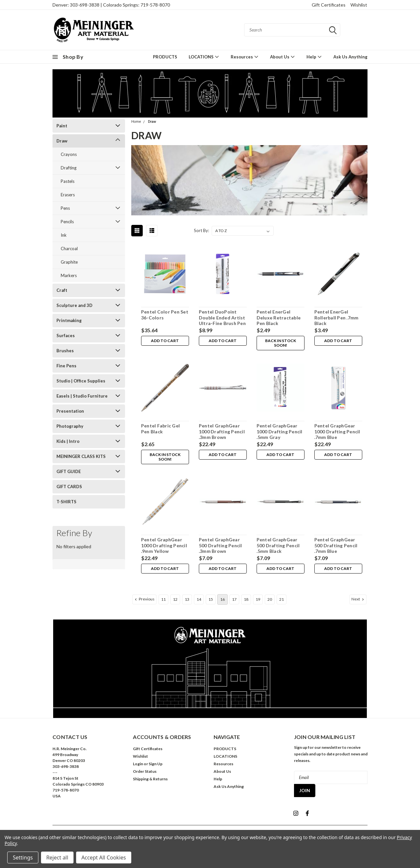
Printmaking (69, 320)
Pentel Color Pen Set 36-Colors (164, 315)
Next (358, 599)
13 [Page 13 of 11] (187, 599)
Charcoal (69, 249)
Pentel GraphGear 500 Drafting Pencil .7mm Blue (336, 545)
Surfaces (66, 336)
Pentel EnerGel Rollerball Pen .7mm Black (336, 317)
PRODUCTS (165, 57)
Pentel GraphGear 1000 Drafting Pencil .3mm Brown (221, 431)
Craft (62, 290)
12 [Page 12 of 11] (175, 599)
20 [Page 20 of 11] (270, 599)
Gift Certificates (329, 5)
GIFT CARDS (69, 487)
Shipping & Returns (150, 779)
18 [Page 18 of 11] (246, 599)
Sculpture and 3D (74, 305)
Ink (64, 235)
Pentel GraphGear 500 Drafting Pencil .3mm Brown (220, 545)
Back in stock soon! (280, 343)
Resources (245, 57)
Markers (69, 275)
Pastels (68, 181)
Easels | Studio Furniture (82, 396)
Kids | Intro (68, 441)
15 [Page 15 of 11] (211, 599)
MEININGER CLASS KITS (81, 456)
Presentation (70, 411)
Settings (23, 857)
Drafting (69, 168)
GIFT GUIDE (69, 471)
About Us (283, 57)
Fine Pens (66, 366)
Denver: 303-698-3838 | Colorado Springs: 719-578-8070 (111, 5)
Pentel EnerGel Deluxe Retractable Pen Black (278, 317)
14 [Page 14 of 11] (199, 599)
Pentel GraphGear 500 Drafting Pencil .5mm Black (278, 545)
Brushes (65, 351)
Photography (70, 426)
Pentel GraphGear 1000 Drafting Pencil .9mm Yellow (164, 545)
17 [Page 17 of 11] (234, 599)
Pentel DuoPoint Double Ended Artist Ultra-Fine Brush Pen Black (222, 320)
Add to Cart (165, 341)
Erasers (68, 195)
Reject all (57, 857)
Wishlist (359, 5)
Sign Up (156, 764)
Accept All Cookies (104, 857)
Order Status (145, 771)
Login (138, 764)
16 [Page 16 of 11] (222, 599)
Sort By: (201, 230)
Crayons (69, 154)
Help (314, 57)
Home (136, 122)
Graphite (69, 262)
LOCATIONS (204, 57)
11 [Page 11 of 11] (163, 599)
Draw (62, 141)
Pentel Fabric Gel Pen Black (160, 429)
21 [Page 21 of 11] (282, 599)
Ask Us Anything (350, 57)
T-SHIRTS (66, 502)
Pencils (67, 222)
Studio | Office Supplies (81, 381)
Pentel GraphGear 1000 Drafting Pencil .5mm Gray (279, 431)
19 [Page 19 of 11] (258, 599)
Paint (62, 126)
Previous (144, 599)
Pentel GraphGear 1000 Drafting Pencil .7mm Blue (337, 431)
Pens (65, 208)
